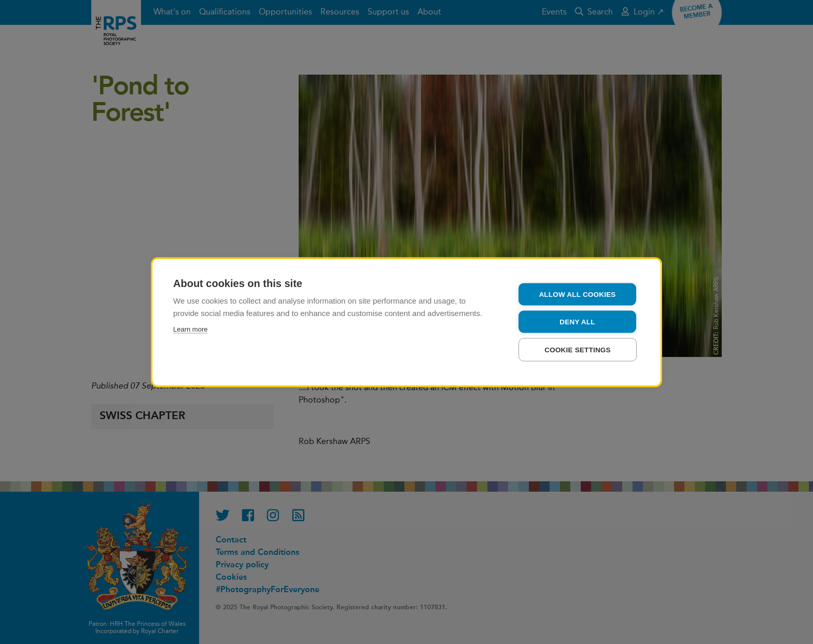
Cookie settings (578, 349)
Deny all (577, 321)
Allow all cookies (577, 294)
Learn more (190, 329)
